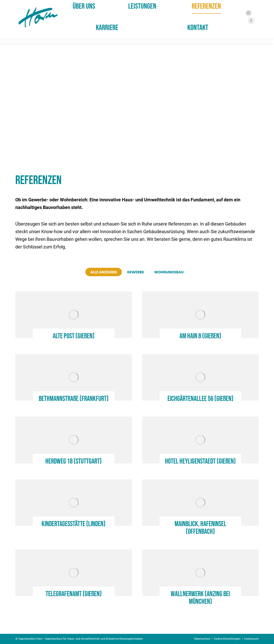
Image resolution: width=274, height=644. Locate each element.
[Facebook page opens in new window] (250, 25)
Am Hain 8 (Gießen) (200, 336)
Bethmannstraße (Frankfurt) (74, 399)
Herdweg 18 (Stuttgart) (74, 461)
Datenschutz (202, 639)
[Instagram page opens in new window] (247, 17)
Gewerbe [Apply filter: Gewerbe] (135, 272)
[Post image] (74, 315)
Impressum (251, 639)
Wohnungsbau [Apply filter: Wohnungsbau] (169, 272)
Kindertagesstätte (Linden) (74, 524)
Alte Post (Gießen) (74, 336)
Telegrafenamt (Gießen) (74, 594)
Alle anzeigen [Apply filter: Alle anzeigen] (104, 272)
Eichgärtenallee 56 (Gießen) (200, 399)
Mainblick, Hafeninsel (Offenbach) (200, 528)
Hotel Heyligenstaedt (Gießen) (200, 461)
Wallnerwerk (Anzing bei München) (200, 598)
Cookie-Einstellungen (227, 639)
